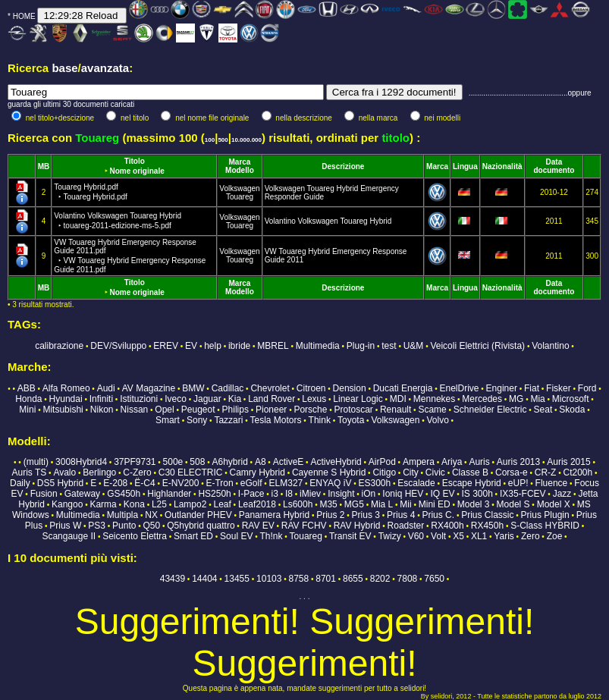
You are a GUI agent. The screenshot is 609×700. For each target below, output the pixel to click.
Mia (537, 399)
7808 (408, 579)
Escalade (416, 483)
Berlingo (99, 472)
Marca (240, 162)
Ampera (419, 462)
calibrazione (59, 346)
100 (210, 140)
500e (173, 462)
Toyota (351, 420)
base (64, 68)
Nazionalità (502, 166)
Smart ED (193, 536)
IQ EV (442, 494)
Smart (168, 420)
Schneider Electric (490, 410)
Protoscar (354, 410)
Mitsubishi (63, 410)
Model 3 (474, 504)
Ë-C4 (144, 483)
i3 (275, 494)
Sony (197, 420)
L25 (159, 504)
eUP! (518, 483)
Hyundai (66, 399)
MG (516, 399)
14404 (204, 579)
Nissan (135, 410)
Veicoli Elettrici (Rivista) (477, 346)
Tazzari (228, 420)
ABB (27, 388)
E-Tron (219, 483)
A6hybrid (229, 462)
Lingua (465, 166)
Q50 (151, 526)
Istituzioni (139, 399)
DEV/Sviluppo (118, 346)
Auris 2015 (568, 462)
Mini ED (435, 504)
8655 (353, 579)
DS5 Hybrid (60, 483)
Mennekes (434, 399)
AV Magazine (149, 388)
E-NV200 (181, 483)
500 (223, 140)
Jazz (562, 494)
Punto (124, 526)
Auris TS (30, 472)
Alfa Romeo (66, 388)
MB (44, 166)
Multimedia (318, 346)
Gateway (82, 494)
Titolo (135, 161)
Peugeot (198, 410)
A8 (261, 462)
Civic (435, 472)
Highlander (169, 494)
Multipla (122, 515)
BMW (193, 388)
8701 (326, 579)
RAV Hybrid (357, 526)
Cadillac (228, 388)
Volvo (437, 420)
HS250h (214, 494)
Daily (20, 483)
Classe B (470, 472)
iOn (369, 494)
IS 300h (477, 494)
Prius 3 (366, 515)
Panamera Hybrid (274, 515)
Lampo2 (190, 504)
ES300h (374, 483)
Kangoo (67, 504)
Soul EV (236, 536)
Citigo (384, 472)
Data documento (554, 166)
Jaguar (207, 399)
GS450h (124, 494)
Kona (134, 504)
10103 (269, 579)
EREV (166, 346)
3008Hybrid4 (81, 462)
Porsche (310, 410)
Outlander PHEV (198, 515)
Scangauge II (69, 536)
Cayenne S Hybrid (329, 472)
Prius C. (438, 515)
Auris (479, 462)
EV (191, 346)
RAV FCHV (304, 526)
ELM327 (286, 483)
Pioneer (271, 410)
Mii (405, 504)
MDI (398, 399)
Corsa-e (512, 472)
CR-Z (546, 472)
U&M (414, 346)
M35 (328, 504)
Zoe (555, 536)
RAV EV (258, 526)
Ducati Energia (403, 388)
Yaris (504, 536)
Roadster (406, 526)
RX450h (487, 526)
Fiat (532, 388)
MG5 (354, 504)
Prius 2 (330, 515)
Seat (543, 410)
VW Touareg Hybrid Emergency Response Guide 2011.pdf (130, 256)
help (213, 346)
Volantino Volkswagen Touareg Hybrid (328, 221)
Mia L (382, 504)
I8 (289, 494)
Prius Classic (487, 515)
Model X (554, 504)
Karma (103, 504)
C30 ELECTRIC (191, 472)
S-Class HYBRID (545, 526)
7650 (434, 579)
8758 (298, 579)
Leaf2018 (257, 504)
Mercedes (482, 399)
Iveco (176, 399)
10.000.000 (246, 140)
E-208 (115, 483)
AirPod (382, 462)
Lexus (314, 399)
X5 (458, 536)
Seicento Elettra (135, 536)
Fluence (552, 483)
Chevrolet (270, 388)
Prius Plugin (545, 515)
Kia (235, 399)
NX (151, 515)
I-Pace (251, 494)
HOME (24, 16)
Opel (164, 410)
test (389, 346)
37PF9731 (135, 462)
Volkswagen (239, 188)
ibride (239, 346)
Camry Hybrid (257, 472)
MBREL (273, 346)
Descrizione (343, 166)
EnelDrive (459, 388)
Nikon (102, 410)
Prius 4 (401, 515)
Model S (513, 504)
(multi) (36, 462)
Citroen (311, 388)
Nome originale (137, 171)
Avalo (64, 472)
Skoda (572, 410)
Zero (531, 536)
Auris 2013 (518, 462)
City (411, 472)
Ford (587, 388)
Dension (350, 388)
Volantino (550, 346)
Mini (27, 410)
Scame (432, 410)
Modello (240, 170)
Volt (438, 536)
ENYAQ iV (330, 483)
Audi (106, 388)
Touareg (240, 197)
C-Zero (137, 472)
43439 (173, 579)
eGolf (251, 483)
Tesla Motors (275, 420)
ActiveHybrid (336, 462)
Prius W (65, 526)
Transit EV (350, 536)
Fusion (44, 494)
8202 (380, 579)
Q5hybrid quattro (201, 526)
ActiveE (289, 462)
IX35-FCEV (523, 494)
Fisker (559, 388)
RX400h (447, 526)
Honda (28, 399)
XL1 (479, 536)
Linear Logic (358, 399)
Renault (396, 410)
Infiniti (101, 399)
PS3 (97, 526)
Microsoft (571, 399)
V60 (416, 536)
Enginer (502, 388)
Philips (235, 410)
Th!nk (271, 536)
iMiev (310, 494)
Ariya (452, 462)
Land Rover (272, 399)
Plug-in (361, 346)
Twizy (390, 536)
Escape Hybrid (472, 483)
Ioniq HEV (403, 494)
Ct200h (578, 472)
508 (197, 462)
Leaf (222, 504)
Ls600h (298, 504)
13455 (237, 579)
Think (320, 420)
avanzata (105, 68)
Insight (341, 494)
